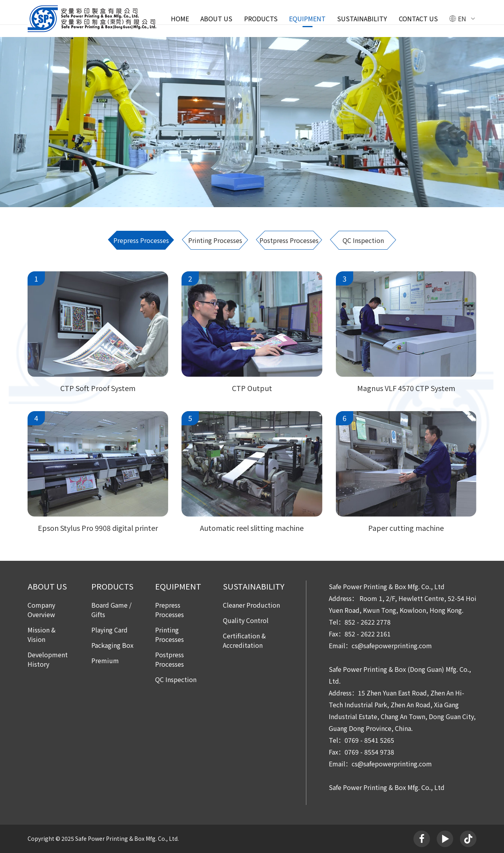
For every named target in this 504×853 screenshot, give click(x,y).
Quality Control (246, 620)
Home (180, 19)
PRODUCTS (261, 19)
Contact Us (418, 19)
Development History (48, 659)
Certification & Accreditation (244, 640)
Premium (105, 660)
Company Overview (41, 610)
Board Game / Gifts (111, 610)
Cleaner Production (251, 605)
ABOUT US (216, 19)
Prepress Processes (141, 240)
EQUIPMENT (307, 19)
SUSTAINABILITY (362, 19)
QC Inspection (363, 240)
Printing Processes (215, 240)
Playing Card (109, 630)
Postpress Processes (289, 240)
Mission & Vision (42, 634)
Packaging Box (112, 645)
